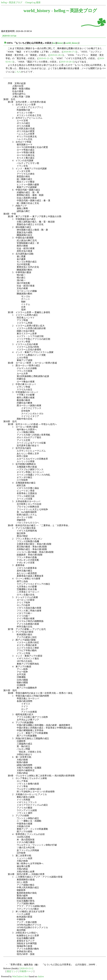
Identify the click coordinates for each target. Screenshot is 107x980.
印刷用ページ (26, 971)
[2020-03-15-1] (26, 968)
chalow (41, 976)
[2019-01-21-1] (45, 58)
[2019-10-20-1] (67, 62)
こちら (18, 72)
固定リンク (12, 971)
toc (54, 43)
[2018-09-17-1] (69, 52)
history (60, 43)
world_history (72, 43)
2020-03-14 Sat (9, 36)
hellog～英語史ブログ (12, 2)
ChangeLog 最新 (33, 2)
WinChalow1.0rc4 (20, 976)
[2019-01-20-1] (56, 55)
